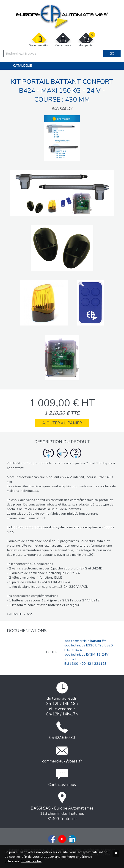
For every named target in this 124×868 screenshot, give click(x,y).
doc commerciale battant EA (85, 641)
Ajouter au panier (62, 423)
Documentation (39, 40)
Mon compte (63, 40)
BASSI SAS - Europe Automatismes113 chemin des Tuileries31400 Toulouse (62, 807)
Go (112, 53)
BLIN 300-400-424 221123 (85, 664)
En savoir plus (31, 861)
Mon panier (86, 40)
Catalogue (22, 66)
